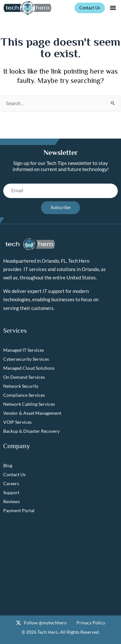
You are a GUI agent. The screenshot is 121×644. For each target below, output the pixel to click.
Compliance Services (24, 395)
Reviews (11, 501)
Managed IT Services (24, 350)
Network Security (21, 386)
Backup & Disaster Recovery (31, 431)
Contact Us (14, 474)
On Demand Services (24, 377)
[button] (113, 8)
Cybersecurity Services (26, 359)
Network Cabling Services (29, 404)
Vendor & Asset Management (32, 413)
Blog (8, 465)
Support (11, 492)
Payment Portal (19, 510)
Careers (11, 483)
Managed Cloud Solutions (29, 368)
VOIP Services (17, 422)
